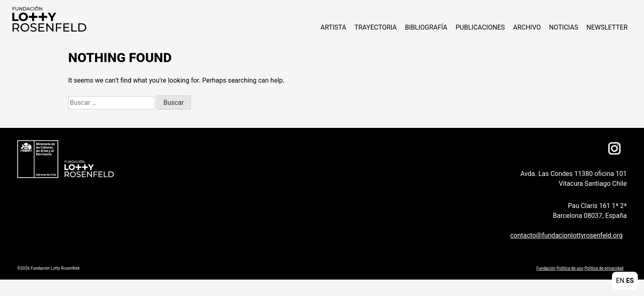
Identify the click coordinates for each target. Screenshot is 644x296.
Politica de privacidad (604, 268)
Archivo (527, 27)
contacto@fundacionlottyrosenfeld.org (566, 235)
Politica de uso (570, 268)
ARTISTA (333, 27)
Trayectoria (376, 27)
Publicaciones (480, 27)
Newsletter (607, 27)
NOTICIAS (564, 27)
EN (620, 281)
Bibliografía (426, 27)
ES (630, 281)
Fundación (546, 268)
